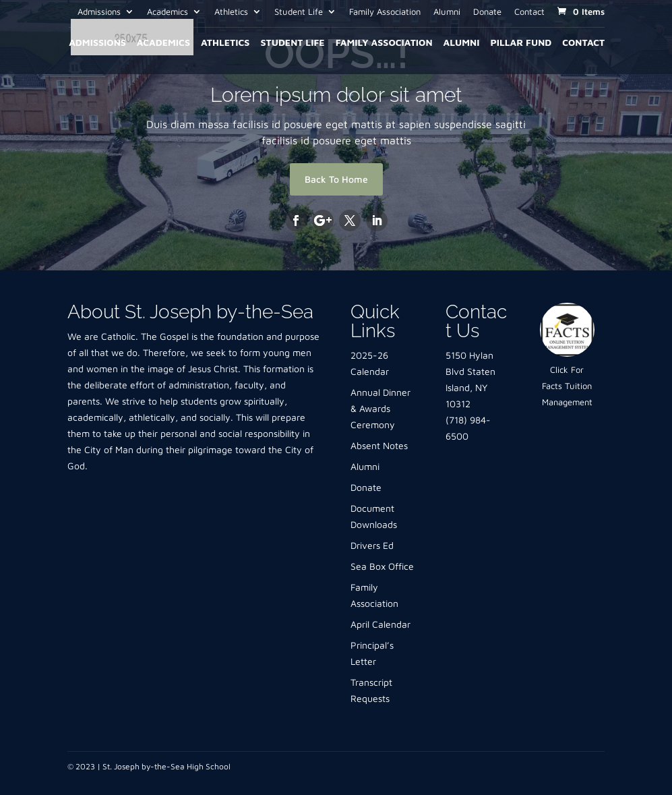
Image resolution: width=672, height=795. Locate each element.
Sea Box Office (382, 566)
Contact (529, 12)
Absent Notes (379, 445)
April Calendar (380, 624)
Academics (167, 12)
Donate (487, 12)
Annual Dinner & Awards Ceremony (380, 408)
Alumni (447, 12)
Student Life (299, 12)
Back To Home (336, 179)
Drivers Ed (372, 545)
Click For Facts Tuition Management (567, 386)
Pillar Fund (521, 43)
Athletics (231, 12)
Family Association (385, 12)
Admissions (99, 12)
